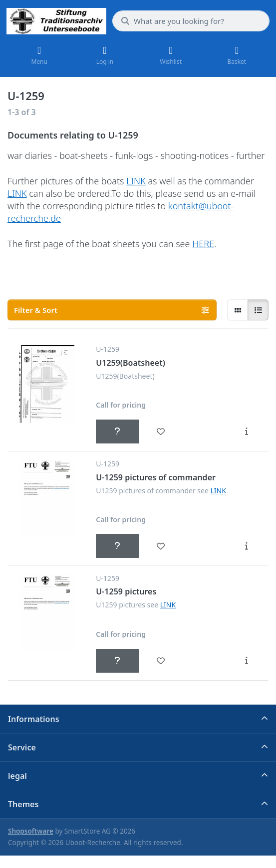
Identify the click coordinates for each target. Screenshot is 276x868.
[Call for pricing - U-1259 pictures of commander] (117, 546)
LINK (136, 181)
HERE (203, 244)
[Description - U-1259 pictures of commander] (247, 546)
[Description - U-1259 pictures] (247, 661)
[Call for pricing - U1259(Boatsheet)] (117, 432)
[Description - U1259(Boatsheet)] (247, 432)
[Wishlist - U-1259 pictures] (160, 661)
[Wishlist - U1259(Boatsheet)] (160, 432)
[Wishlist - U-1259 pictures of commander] (160, 546)
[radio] (238, 310)
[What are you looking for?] (191, 21)
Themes (23, 804)
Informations (34, 719)
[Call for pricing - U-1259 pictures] (117, 661)
